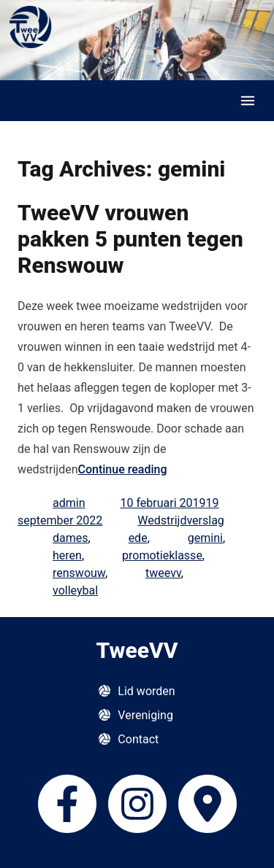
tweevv (163, 573)
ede (138, 538)
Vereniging (145, 715)
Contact (138, 739)
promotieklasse (162, 555)
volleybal (75, 590)
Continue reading (123, 469)
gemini (205, 538)
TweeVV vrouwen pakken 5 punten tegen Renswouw (130, 239)
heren (67, 555)
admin (69, 503)
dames (71, 538)
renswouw (79, 573)
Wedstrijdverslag (181, 520)
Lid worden (146, 691)
